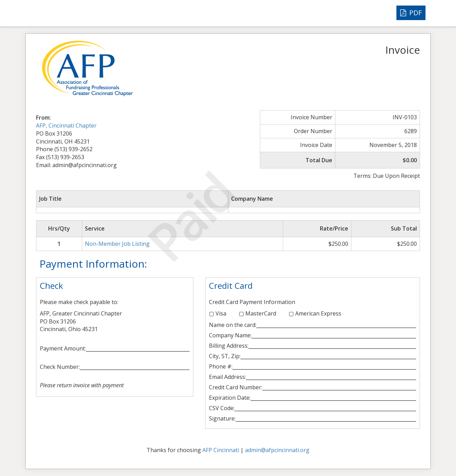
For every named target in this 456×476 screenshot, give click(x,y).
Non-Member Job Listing (117, 244)
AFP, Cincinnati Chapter (66, 126)
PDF (411, 13)
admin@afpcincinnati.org (277, 450)
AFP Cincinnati (221, 450)
